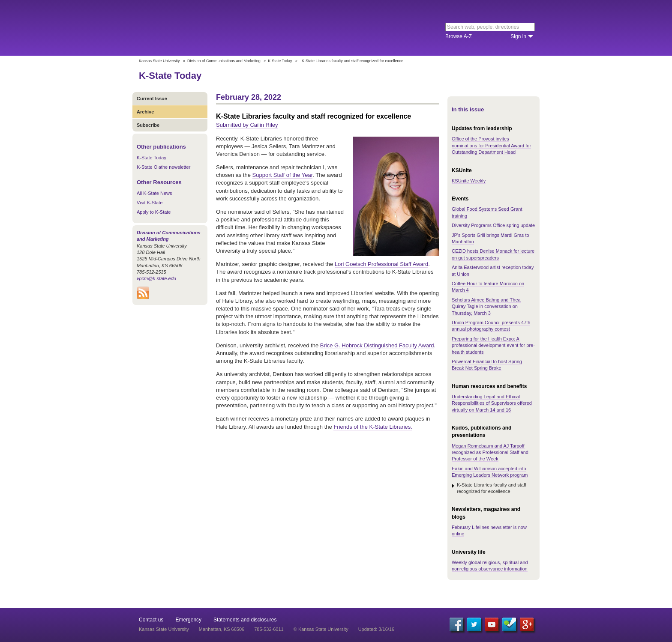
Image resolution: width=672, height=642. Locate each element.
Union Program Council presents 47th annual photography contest (491, 326)
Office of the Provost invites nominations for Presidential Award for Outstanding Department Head (491, 145)
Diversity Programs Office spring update (493, 225)
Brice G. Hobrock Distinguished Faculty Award (377, 345)
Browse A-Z (459, 36)
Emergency (188, 620)
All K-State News (154, 193)
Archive (145, 112)
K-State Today (280, 61)
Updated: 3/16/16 (376, 629)
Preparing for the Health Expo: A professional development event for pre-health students (493, 345)
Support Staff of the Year (283, 175)
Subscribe (148, 125)
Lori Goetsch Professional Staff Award (381, 264)
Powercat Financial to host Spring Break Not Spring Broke (487, 365)
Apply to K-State (154, 212)
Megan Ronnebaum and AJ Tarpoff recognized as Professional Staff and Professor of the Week (490, 452)
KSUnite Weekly (469, 181)
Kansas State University (208, 28)
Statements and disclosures (245, 620)
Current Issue (152, 99)
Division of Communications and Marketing (224, 61)
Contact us (151, 620)
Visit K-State (150, 203)
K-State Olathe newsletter (163, 167)
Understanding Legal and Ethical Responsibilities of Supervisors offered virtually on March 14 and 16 (492, 403)
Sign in (518, 36)
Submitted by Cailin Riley (247, 125)
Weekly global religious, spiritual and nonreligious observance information (490, 566)
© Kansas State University (321, 629)
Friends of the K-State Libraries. (373, 427)
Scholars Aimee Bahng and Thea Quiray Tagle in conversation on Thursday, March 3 (486, 306)
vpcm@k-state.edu (156, 278)
